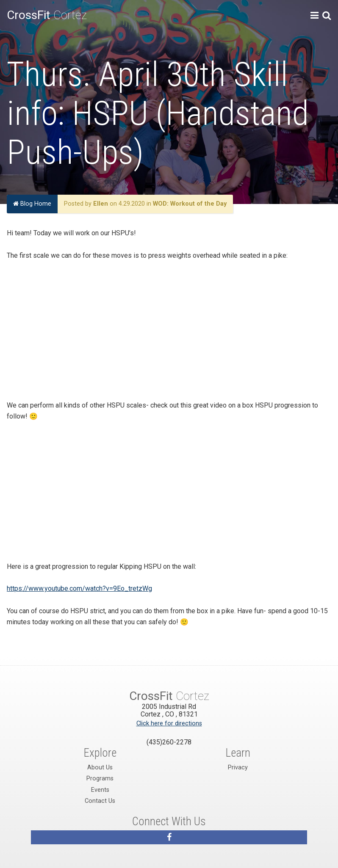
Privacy (238, 767)
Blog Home (32, 204)
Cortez (47, 15)
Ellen (101, 204)
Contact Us (100, 801)
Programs (100, 778)
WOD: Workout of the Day (190, 204)
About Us (100, 767)
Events (100, 790)
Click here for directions (169, 723)
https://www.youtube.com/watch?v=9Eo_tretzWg (79, 588)
